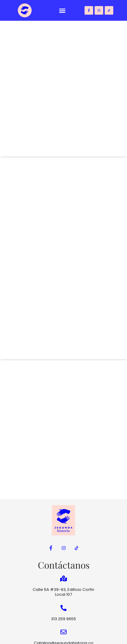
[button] (62, 11)
